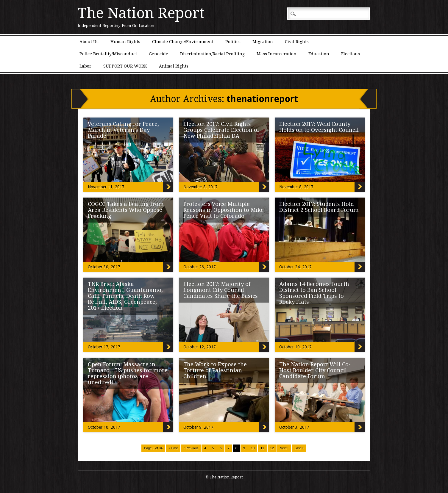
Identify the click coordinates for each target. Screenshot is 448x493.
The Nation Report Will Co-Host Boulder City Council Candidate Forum (315, 370)
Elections (351, 54)
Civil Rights (297, 42)
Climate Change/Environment (183, 42)
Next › (284, 448)
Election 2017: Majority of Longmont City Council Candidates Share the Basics (221, 290)
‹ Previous (191, 448)
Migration (263, 42)
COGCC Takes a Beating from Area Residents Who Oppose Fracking (126, 210)
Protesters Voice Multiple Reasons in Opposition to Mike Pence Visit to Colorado (224, 210)
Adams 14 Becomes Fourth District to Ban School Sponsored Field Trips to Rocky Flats (314, 293)
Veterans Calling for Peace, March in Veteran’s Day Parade (123, 130)
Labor (85, 66)
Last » (299, 448)
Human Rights (125, 42)
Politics (233, 42)
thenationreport (262, 99)
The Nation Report (141, 13)
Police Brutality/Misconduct (108, 54)
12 (272, 448)
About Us (89, 42)
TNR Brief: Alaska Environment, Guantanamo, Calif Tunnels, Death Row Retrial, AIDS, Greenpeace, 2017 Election (125, 296)
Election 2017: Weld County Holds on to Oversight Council (319, 127)
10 (253, 448)
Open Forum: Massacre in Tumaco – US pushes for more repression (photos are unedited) (128, 373)
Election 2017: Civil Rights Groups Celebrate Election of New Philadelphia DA (221, 130)
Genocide (159, 54)
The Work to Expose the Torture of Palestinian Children (215, 370)
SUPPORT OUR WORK (125, 66)
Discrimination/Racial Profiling (212, 54)
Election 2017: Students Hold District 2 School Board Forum (319, 207)
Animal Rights (174, 66)
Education (319, 54)
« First (173, 448)
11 (262, 448)
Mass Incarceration (277, 54)
